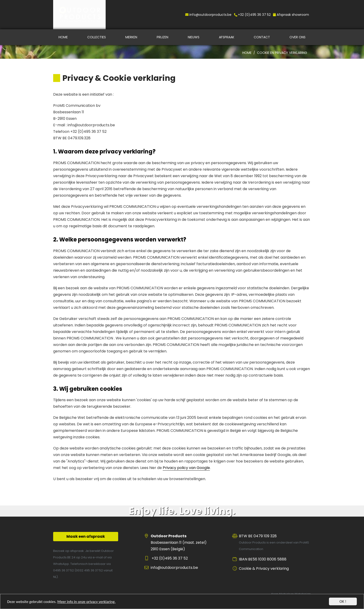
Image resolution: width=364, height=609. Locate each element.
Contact (262, 37)
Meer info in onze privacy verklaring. (86, 602)
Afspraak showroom (291, 15)
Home (63, 37)
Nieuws (194, 37)
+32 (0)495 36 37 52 (252, 15)
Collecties (97, 37)
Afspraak (227, 37)
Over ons (297, 37)
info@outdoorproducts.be (208, 15)
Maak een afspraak (86, 536)
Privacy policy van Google (186, 468)
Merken (131, 37)
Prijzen (162, 37)
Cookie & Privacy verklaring (264, 568)
